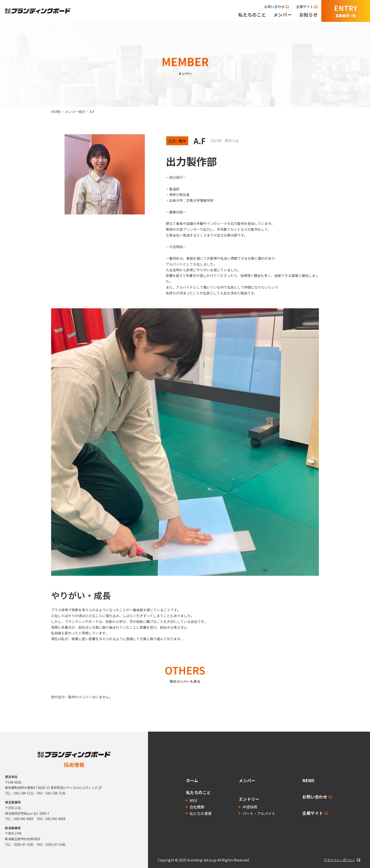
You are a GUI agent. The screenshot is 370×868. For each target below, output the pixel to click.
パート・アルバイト (259, 813)
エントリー (249, 799)
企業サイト (313, 813)
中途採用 (250, 807)
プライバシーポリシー (340, 860)
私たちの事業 (201, 813)
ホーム (192, 780)
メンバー (283, 15)
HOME (56, 112)
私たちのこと (252, 15)
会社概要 (197, 807)
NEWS (308, 780)
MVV (193, 800)
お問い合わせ (315, 797)
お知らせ (308, 15)
